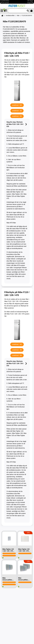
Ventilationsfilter (10, 16)
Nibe (18, 16)
